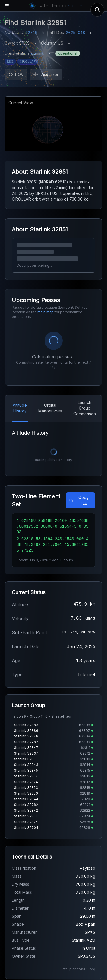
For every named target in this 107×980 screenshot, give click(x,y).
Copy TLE (79, 500)
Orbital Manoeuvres (50, 408)
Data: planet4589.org (78, 969)
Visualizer (46, 74)
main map (46, 312)
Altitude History (20, 408)
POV (16, 74)
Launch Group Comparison (85, 408)
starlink (37, 53)
